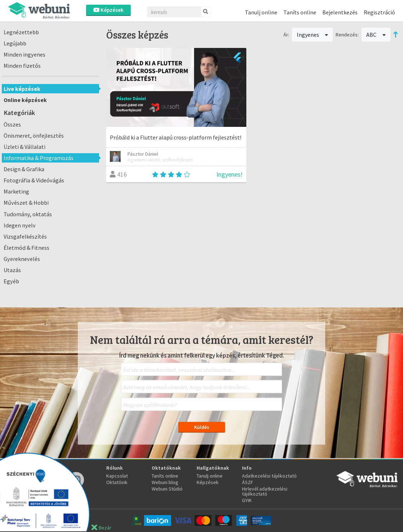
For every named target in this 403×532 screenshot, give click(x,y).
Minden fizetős (22, 66)
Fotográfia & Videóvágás (34, 180)
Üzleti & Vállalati (24, 147)
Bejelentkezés (340, 12)
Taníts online (300, 12)
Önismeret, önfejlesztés (34, 136)
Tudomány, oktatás (28, 214)
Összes (12, 124)
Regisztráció (379, 12)
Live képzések (22, 89)
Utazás (12, 270)
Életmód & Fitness (26, 248)
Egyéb (11, 281)
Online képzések (25, 100)
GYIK (247, 500)
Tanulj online (261, 12)
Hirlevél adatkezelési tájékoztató (265, 491)
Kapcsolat (117, 476)
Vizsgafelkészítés (25, 236)
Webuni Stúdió (167, 489)
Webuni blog (165, 482)
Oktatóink (117, 482)
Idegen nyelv (20, 225)
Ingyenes (313, 35)
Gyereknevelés (22, 259)
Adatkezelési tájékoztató (269, 476)
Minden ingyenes (24, 54)
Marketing (16, 191)
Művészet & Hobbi (26, 203)
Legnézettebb (21, 32)
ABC (376, 35)
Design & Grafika (24, 169)
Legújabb (15, 43)
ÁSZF (248, 482)
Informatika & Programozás (39, 158)
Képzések (108, 10)
